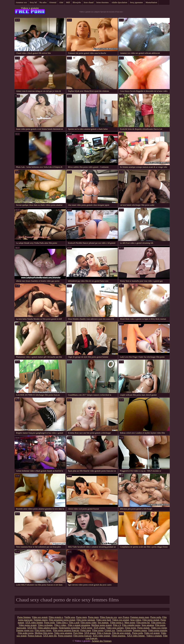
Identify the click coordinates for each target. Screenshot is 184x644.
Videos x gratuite (30, 8)
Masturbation (151, 2)
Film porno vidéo (89, 623)
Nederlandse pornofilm (69, 628)
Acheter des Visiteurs (102, 641)
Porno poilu (156, 617)
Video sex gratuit (40, 617)
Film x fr (117, 625)
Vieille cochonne (124, 630)
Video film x (62, 623)
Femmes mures (41, 620)
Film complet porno (131, 625)
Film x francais (104, 633)
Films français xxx (108, 617)
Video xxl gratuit (152, 633)
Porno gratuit (144, 628)
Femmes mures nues (140, 617)
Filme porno (130, 628)
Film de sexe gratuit (122, 633)
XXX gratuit (99, 628)
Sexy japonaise (136, 2)
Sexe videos (136, 620)
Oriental (53, 2)
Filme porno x (117, 623)
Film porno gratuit (151, 620)
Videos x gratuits (154, 636)
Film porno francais (82, 636)
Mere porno (130, 623)
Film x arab (74, 623)
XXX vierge (87, 628)
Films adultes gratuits (48, 628)
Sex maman (103, 623)
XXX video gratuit (102, 636)
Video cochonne (45, 625)
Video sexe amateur (63, 633)
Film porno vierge (43, 630)
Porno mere (82, 617)
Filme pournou (119, 636)
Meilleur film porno (44, 633)
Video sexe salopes (115, 628)
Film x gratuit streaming (79, 625)
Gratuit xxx (110, 630)
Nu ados (43, 2)
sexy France (124, 617)
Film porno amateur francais (66, 630)
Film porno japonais (86, 620)
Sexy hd (33, 2)
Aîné (61, 2)
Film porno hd (143, 623)
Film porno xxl (159, 623)
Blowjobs (77, 2)
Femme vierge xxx (25, 630)
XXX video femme (34, 623)
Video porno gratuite (158, 630)
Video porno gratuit (28, 625)
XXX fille (32, 628)
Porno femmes (24, 617)
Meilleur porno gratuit (101, 625)
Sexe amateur (148, 625)
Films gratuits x (56, 617)
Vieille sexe (70, 617)
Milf (68, 2)
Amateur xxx (21, 2)
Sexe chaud (89, 2)
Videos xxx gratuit (121, 620)
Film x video (60, 625)
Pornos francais (35, 636)
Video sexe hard (104, 620)
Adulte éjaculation (119, 2)
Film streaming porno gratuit (62, 620)
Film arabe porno (26, 633)
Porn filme (78, 633)
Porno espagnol (65, 636)
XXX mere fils (50, 636)
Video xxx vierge (159, 628)
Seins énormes (102, 2)
